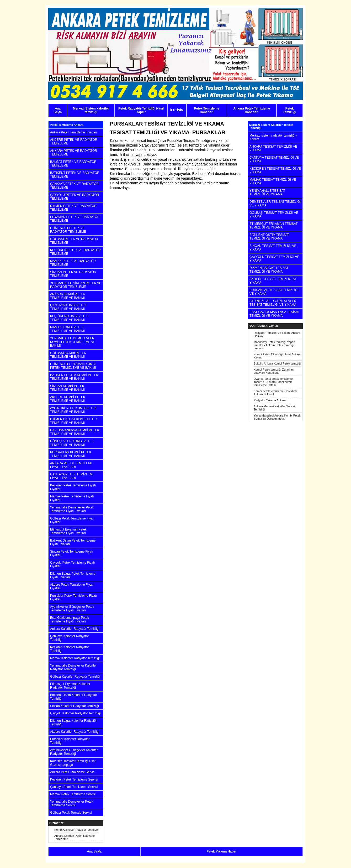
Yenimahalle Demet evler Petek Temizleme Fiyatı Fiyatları (72, 509)
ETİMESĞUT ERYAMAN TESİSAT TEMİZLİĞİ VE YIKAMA (273, 226)
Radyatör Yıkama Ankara (270, 400)
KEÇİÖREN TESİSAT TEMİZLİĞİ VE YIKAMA (275, 170)
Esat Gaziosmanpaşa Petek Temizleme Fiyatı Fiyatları (70, 620)
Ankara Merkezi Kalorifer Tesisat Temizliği (274, 408)
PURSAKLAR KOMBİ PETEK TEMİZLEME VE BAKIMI (71, 454)
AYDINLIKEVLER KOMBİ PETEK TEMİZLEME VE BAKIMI (73, 410)
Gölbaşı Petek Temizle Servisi (71, 813)
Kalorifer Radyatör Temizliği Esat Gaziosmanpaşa (73, 763)
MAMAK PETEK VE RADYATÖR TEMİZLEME (73, 263)
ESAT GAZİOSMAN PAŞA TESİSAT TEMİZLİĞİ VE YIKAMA (275, 314)
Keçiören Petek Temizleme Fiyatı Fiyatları (73, 487)
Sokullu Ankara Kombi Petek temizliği (278, 363)
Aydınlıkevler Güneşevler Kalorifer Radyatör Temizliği (74, 752)
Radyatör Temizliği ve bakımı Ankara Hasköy (277, 334)
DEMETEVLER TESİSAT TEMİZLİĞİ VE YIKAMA (275, 204)
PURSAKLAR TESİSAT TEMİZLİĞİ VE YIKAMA (274, 292)
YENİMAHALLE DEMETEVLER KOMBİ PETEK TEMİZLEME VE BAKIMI (73, 342)
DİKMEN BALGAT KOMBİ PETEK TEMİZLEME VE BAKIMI (74, 421)
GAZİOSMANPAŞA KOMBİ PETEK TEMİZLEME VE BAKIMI (75, 432)
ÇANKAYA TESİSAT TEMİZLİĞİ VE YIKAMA (274, 159)
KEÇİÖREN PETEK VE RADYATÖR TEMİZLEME (75, 252)
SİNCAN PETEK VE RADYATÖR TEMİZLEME (73, 274)
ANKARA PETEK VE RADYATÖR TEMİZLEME (74, 153)
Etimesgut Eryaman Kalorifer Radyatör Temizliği (70, 686)
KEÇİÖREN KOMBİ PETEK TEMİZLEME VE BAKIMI (69, 318)
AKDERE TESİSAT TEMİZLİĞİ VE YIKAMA (273, 281)
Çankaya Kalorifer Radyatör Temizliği (69, 638)
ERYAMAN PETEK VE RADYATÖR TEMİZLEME (75, 219)
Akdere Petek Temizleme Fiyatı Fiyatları (72, 586)
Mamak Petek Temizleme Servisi (73, 794)
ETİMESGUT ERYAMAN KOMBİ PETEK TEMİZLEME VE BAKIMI (73, 366)
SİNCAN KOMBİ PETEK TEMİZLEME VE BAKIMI (67, 388)
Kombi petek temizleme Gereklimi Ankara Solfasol (275, 393)
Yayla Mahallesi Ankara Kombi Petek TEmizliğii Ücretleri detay (277, 417)
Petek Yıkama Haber (222, 851)
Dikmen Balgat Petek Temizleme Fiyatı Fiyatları (73, 575)
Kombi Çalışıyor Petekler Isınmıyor (76, 830)
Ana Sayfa (58, 110)
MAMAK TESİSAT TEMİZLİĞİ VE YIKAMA (273, 181)
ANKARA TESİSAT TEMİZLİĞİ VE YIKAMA (273, 148)
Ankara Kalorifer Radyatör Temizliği (75, 629)
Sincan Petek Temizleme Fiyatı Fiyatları (72, 553)
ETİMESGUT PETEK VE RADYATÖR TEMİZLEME (68, 230)
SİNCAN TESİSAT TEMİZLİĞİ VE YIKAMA (273, 248)
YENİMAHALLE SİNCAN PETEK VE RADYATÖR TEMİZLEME (76, 285)
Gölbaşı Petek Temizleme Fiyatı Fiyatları (72, 520)
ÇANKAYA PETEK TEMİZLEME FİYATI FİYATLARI (72, 476)
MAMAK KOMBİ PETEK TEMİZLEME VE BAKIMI (67, 329)
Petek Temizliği (290, 110)
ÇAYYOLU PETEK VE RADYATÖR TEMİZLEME (75, 197)
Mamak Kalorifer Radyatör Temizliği (75, 658)
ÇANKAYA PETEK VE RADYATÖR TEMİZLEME (74, 186)
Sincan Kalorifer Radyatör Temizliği (75, 706)
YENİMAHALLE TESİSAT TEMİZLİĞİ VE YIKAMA (267, 193)
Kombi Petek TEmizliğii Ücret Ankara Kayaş (277, 356)
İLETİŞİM (177, 110)
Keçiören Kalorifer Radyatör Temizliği (69, 649)
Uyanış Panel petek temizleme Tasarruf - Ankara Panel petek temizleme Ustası (273, 382)
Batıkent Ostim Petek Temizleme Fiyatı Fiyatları (73, 542)
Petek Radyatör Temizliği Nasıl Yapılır (141, 110)
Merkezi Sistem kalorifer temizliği (91, 110)
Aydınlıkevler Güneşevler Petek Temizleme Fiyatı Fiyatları (72, 609)
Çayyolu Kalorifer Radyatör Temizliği (75, 713)
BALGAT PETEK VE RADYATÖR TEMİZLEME (73, 164)
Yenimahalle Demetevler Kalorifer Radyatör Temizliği (73, 667)
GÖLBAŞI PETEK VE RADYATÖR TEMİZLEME (74, 241)
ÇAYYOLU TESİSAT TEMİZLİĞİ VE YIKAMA (274, 259)
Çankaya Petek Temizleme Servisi (74, 787)
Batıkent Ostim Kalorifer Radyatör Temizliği (74, 697)
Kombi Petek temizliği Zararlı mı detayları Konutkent (274, 371)
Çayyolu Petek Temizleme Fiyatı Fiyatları (73, 564)
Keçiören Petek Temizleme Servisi (74, 779)
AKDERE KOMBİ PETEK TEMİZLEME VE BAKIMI (68, 399)
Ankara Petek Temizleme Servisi (73, 772)
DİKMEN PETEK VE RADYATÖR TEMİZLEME (73, 208)
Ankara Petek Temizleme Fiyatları (74, 132)
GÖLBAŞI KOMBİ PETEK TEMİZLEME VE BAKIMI (68, 355)
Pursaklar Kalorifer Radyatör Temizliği (70, 741)
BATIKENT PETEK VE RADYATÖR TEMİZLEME (75, 175)
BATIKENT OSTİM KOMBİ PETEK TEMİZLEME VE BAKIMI (74, 377)
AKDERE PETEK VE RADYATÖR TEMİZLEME (74, 142)
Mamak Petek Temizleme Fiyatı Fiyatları (72, 498)
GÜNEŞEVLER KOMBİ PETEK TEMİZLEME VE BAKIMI (72, 443)
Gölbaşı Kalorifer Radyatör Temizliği (75, 677)
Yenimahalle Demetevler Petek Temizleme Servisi (72, 803)
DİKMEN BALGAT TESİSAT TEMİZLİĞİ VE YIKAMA (269, 270)
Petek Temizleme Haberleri (207, 110)
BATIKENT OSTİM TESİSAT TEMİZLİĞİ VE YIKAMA (269, 237)
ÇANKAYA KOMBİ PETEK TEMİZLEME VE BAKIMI (68, 307)
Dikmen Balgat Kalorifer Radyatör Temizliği (73, 723)
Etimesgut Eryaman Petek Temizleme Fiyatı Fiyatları (68, 531)
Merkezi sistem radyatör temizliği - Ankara (273, 137)
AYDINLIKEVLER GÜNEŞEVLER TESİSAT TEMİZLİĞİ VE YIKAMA (273, 303)
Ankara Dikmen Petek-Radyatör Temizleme (75, 837)
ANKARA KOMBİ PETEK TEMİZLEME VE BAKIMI (68, 296)
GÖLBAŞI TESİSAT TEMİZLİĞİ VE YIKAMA (274, 215)
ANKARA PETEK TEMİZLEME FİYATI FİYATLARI (71, 465)
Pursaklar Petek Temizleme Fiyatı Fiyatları (73, 597)
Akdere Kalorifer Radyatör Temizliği (75, 732)
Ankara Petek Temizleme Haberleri (252, 110)
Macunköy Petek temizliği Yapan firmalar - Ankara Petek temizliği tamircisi (274, 345)
